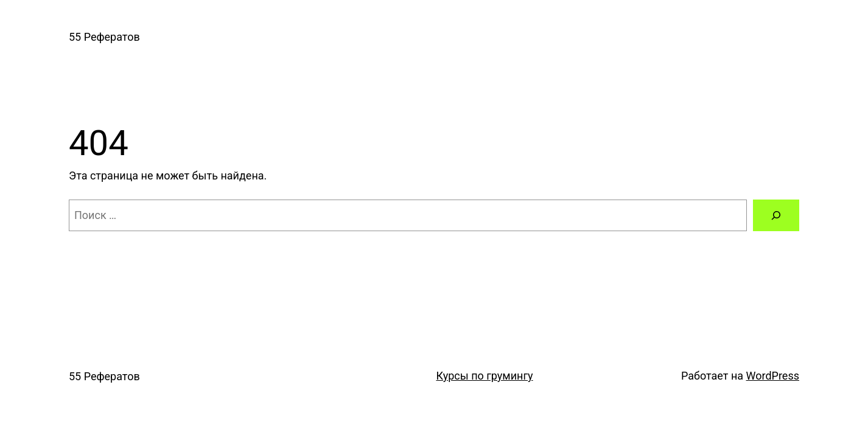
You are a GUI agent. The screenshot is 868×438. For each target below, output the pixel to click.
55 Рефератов (104, 37)
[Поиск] (776, 215)
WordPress (773, 376)
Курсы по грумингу (484, 376)
